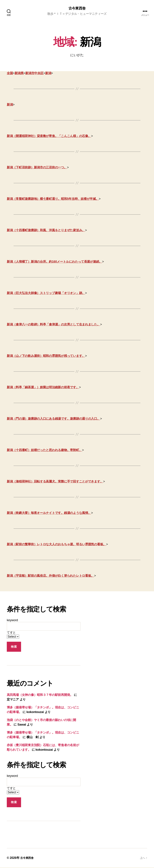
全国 (10, 74)
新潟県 (19, 74)
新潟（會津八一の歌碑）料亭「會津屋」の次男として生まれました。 (53, 325)
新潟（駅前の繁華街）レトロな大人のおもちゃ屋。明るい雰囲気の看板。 (56, 545)
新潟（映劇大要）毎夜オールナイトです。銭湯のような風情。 (49, 513)
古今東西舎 (77, 8)
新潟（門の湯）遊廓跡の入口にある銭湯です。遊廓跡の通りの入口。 (53, 419)
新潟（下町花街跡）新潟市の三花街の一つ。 (37, 168)
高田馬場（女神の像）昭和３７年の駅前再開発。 (40, 695)
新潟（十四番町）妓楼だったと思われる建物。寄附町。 (44, 451)
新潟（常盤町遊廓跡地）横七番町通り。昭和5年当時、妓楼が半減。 (53, 199)
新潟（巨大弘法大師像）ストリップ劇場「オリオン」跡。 (46, 294)
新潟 (48, 74)
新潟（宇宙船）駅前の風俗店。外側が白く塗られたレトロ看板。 (50, 576)
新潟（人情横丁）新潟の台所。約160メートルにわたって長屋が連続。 (54, 262)
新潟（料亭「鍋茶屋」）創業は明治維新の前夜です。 (43, 388)
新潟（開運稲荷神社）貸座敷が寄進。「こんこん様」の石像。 (49, 136)
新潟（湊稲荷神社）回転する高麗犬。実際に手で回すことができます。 (55, 482)
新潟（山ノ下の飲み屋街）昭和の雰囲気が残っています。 (46, 356)
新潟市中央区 (34, 74)
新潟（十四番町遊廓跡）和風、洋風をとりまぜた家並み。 (46, 231)
